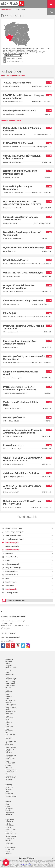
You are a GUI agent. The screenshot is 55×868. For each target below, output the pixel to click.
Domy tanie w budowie (10, 686)
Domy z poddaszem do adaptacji (10, 700)
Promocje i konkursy (9, 788)
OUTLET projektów (9, 766)
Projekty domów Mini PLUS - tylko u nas (11, 743)
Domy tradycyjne (9, 726)
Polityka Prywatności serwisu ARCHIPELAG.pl (11, 827)
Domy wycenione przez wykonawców (10, 732)
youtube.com (18, 646)
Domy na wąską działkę (11, 708)
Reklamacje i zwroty (10, 844)
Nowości (8, 670)
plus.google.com (8, 646)
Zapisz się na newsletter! (10, 814)
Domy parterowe (9, 691)
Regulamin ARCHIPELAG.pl (11, 833)
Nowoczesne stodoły (10, 738)
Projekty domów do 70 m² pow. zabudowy (11, 778)
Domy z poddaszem (9, 695)
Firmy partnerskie (9, 793)
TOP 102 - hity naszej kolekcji (10, 682)
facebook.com (3, 646)
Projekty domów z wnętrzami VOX (11, 772)
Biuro (7, 804)
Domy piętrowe (11, 705)
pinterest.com (13, 646)
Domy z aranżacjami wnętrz (10, 718)
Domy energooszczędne (11, 678)
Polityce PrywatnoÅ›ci (25, 864)
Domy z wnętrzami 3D (10, 762)
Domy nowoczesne (10, 673)
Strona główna (6, 9)
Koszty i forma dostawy (10, 840)
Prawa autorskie (9, 853)
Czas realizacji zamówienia (10, 848)
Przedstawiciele (11, 796)
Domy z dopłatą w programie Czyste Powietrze (11, 750)
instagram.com (28, 646)
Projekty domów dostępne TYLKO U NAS (11, 757)
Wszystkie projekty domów (11, 667)
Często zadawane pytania (9, 808)
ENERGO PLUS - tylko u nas (11, 713)
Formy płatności (11, 836)
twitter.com (23, 646)
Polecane (9, 722)
